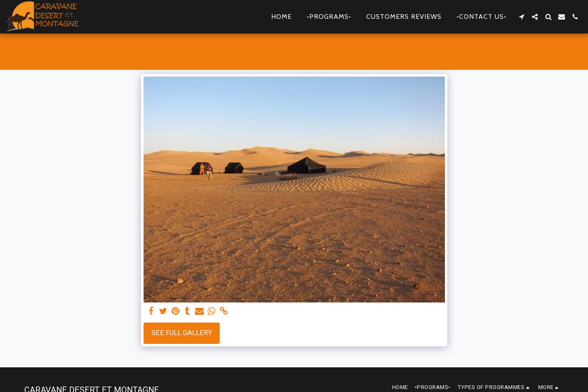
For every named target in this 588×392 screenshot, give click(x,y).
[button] (521, 17)
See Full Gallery (182, 333)
